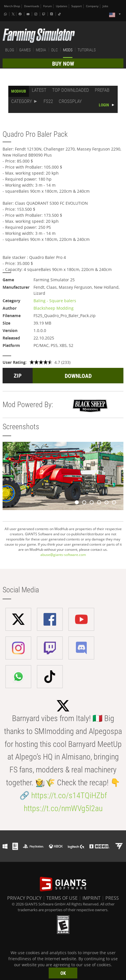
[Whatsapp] (6, 14)
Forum (48, 6)
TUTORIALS (87, 50)
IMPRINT (91, 898)
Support (77, 6)
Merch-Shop (12, 6)
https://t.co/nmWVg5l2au (63, 808)
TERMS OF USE (62, 898)
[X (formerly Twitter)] (13, 14)
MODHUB (19, 91)
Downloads (32, 6)
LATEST (39, 90)
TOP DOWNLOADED (71, 90)
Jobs (105, 6)
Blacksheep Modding (54, 308)
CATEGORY (22, 101)
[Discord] (52, 14)
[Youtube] (29, 14)
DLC (55, 50)
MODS (68, 50)
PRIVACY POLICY (24, 898)
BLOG (10, 50)
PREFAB (102, 90)
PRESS (112, 898)
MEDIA (41, 50)
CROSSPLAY (70, 101)
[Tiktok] (60, 14)
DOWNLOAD (78, 376)
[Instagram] (36, 14)
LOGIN (104, 105)
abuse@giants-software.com (63, 555)
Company (92, 6)
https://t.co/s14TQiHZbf (69, 795)
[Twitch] (44, 14)
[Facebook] (21, 14)
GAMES (25, 50)
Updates (62, 6)
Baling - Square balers (55, 301)
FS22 (48, 101)
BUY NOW (63, 64)
